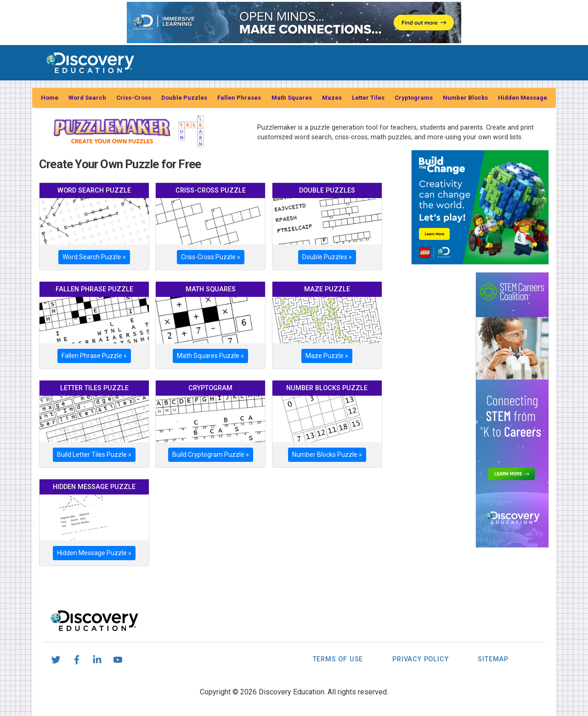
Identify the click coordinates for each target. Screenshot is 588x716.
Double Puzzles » (327, 257)
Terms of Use (338, 659)
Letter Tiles (368, 98)
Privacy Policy (420, 659)
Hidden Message (523, 98)
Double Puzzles (184, 98)
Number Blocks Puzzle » (327, 455)
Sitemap (493, 659)
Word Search (87, 98)
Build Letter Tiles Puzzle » (94, 455)
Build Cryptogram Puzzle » (211, 455)
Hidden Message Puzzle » (94, 553)
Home (50, 98)
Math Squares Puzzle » (210, 356)
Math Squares (292, 98)
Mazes (332, 98)
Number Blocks (465, 98)
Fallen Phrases (239, 98)
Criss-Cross (134, 98)
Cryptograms (414, 98)
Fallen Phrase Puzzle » (94, 356)
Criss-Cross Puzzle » (211, 257)
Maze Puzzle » (327, 356)
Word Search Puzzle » (94, 257)
